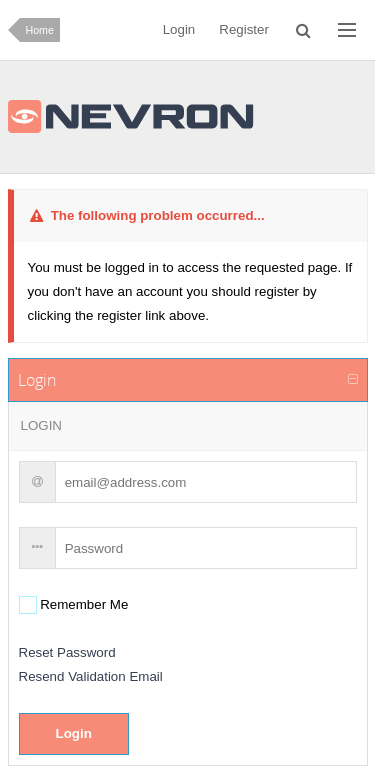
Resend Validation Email (91, 676)
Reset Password (67, 652)
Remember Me (83, 604)
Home (40, 30)
